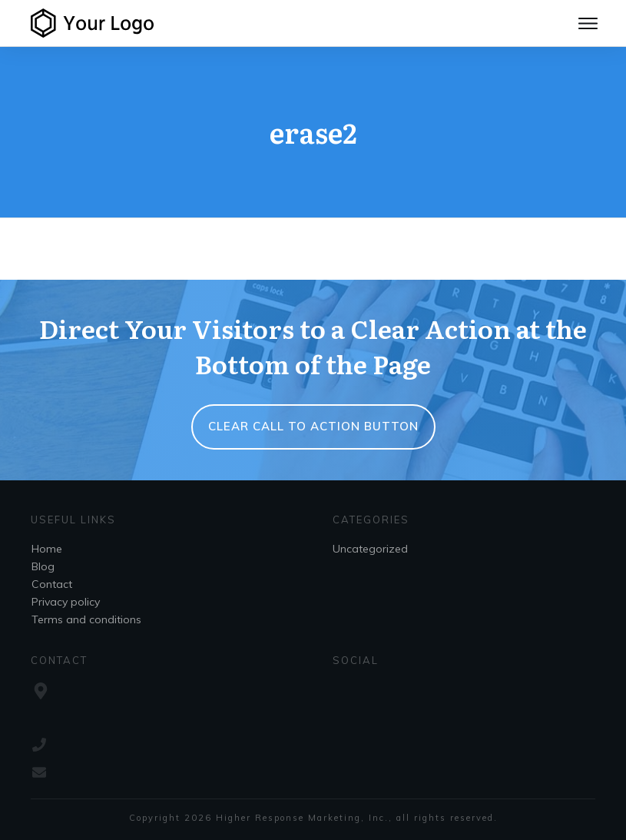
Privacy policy (66, 602)
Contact (52, 584)
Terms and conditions (86, 619)
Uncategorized (370, 549)
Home (47, 549)
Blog (43, 566)
